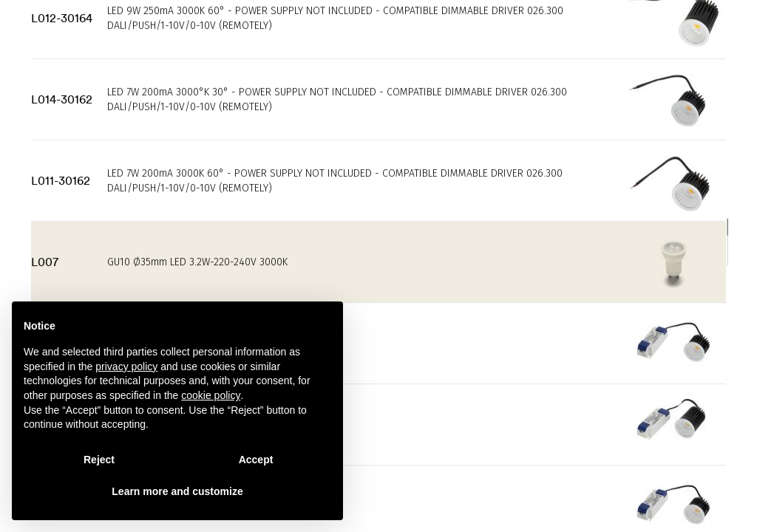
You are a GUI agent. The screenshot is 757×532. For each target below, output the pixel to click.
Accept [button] (256, 460)
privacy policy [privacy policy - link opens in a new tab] (126, 366)
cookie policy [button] (211, 395)
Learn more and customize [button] (177, 491)
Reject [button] (99, 460)
